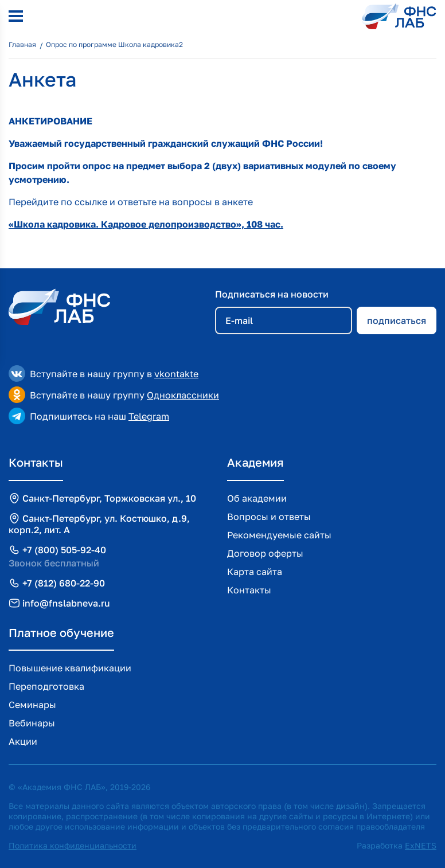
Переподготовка (46, 686)
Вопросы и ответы (269, 517)
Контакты (249, 590)
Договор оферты (265, 553)
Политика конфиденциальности (73, 845)
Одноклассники (183, 395)
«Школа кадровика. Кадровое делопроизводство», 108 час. (146, 224)
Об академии (257, 498)
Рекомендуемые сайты (279, 535)
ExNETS (421, 845)
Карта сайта (255, 572)
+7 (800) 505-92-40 (64, 550)
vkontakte (176, 374)
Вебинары (32, 723)
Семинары (32, 705)
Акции (23, 741)
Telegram (149, 416)
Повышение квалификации (70, 668)
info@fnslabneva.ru (66, 603)
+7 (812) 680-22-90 (64, 583)
